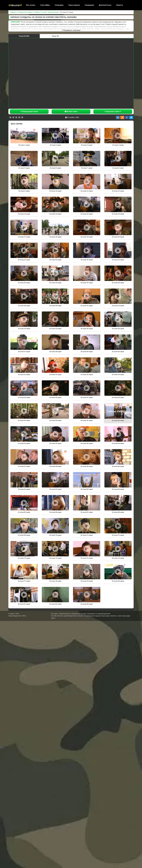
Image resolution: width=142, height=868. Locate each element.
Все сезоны (31, 5)
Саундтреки (89, 5)
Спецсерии (59, 5)
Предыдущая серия (29, 111)
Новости (120, 5)
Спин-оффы (45, 5)
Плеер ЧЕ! (55, 36)
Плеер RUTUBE (24, 36)
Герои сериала (74, 5)
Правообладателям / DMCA (17, 616)
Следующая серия (113, 111)
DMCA (53, 618)
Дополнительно (105, 5)
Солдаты (11, 614)
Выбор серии (71, 111)
